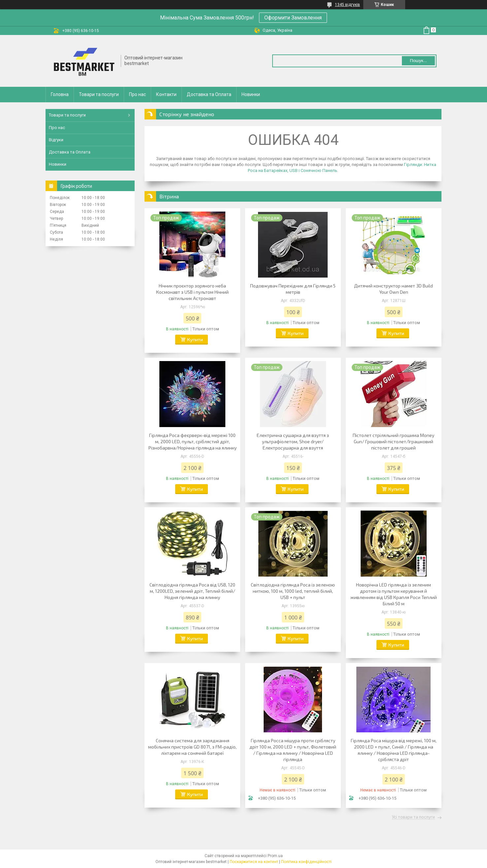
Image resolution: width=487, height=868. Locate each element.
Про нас (137, 94)
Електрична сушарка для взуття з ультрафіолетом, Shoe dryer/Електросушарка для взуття (293, 441)
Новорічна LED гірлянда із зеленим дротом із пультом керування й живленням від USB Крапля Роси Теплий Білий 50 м (394, 594)
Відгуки (56, 140)
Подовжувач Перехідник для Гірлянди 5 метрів (293, 289)
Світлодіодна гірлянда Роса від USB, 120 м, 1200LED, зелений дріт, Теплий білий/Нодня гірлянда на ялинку (192, 591)
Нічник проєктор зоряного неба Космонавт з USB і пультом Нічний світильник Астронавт (192, 292)
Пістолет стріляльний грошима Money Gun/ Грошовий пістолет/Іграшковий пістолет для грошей (393, 441)
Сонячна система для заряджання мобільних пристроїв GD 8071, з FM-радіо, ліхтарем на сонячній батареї (192, 747)
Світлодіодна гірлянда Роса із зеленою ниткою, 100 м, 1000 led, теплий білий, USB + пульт (293, 591)
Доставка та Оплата (209, 94)
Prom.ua (275, 856)
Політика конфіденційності (306, 862)
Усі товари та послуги (413, 817)
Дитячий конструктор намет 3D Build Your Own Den (393, 289)
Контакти (166, 94)
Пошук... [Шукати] (418, 61)
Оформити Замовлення (293, 18)
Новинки (251, 94)
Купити (195, 339)
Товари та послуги (99, 94)
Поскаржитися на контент (254, 862)
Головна (60, 94)
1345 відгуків (347, 5)
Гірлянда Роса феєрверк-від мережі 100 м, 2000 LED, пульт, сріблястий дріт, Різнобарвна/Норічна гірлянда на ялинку (193, 441)
